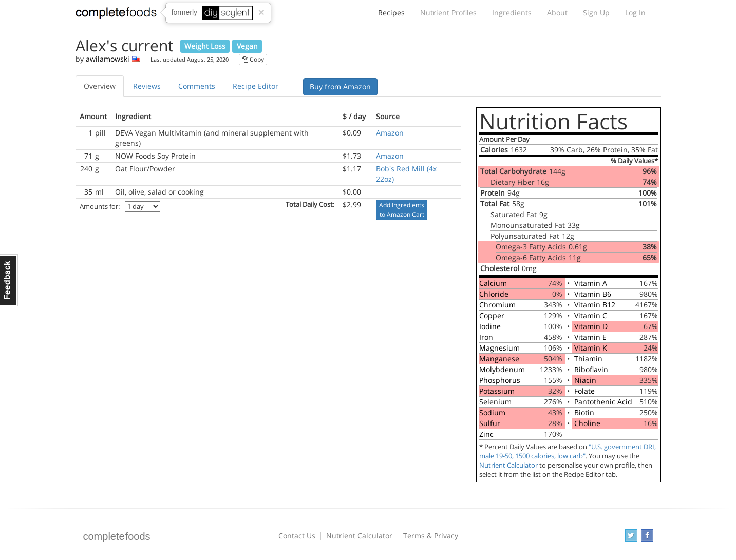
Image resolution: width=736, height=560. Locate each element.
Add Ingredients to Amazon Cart (402, 210)
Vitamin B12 (595, 305)
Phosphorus (500, 380)
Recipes (391, 15)
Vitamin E (590, 337)
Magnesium (499, 348)
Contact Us (297, 536)
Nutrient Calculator (508, 465)
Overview (100, 86)
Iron (486, 337)
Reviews (147, 86)
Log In (635, 13)
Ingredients (512, 13)
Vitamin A (591, 283)
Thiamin (588, 359)
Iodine (490, 326)
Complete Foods (116, 15)
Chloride (494, 294)
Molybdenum (502, 369)
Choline (587, 423)
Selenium (495, 402)
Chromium (497, 305)
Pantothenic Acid (603, 402)
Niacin (585, 380)
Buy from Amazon (340, 86)
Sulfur (490, 423)
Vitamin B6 (593, 294)
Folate (584, 391)
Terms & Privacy (431, 536)
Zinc (486, 434)
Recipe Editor (256, 86)
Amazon (390, 133)
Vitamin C (591, 315)
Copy (253, 59)
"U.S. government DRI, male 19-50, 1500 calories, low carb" (568, 451)
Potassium (497, 391)
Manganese (499, 359)
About (557, 13)
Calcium (493, 283)
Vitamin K (591, 348)
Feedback (9, 280)
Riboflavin (591, 369)
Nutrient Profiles (448, 13)
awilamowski (108, 59)
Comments (197, 86)
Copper (492, 315)
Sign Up (596, 13)
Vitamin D (591, 326)
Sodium (492, 412)
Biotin (584, 412)
